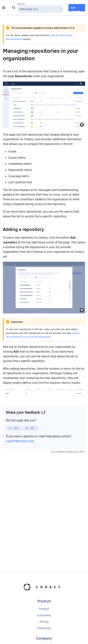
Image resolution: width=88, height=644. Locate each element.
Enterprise (44, 628)
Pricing (44, 622)
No (30, 428)
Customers (44, 615)
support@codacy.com (20, 441)
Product (44, 609)
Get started (75, 9)
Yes (13, 428)
